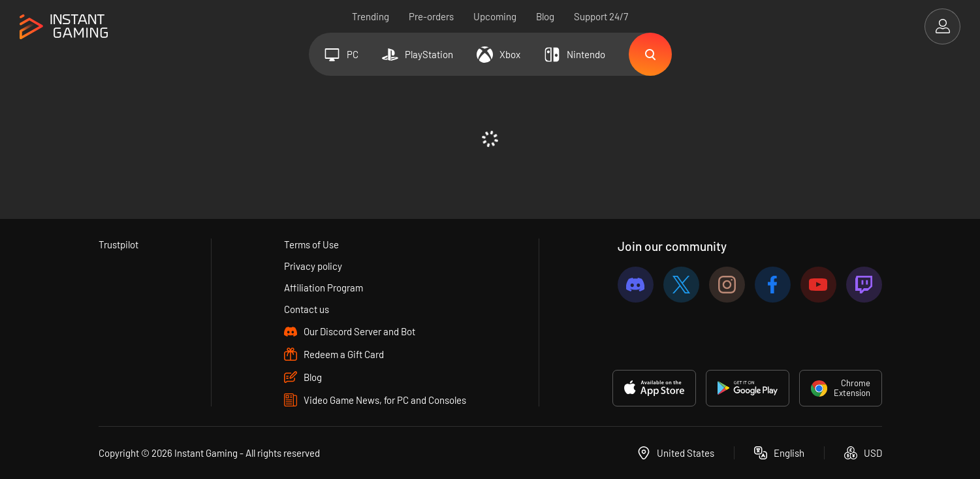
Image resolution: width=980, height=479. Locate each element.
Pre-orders (431, 16)
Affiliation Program (324, 288)
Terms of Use (311, 244)
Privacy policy (313, 266)
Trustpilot (119, 244)
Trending (371, 16)
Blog (545, 16)
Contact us (307, 309)
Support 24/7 (601, 16)
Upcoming (495, 16)
